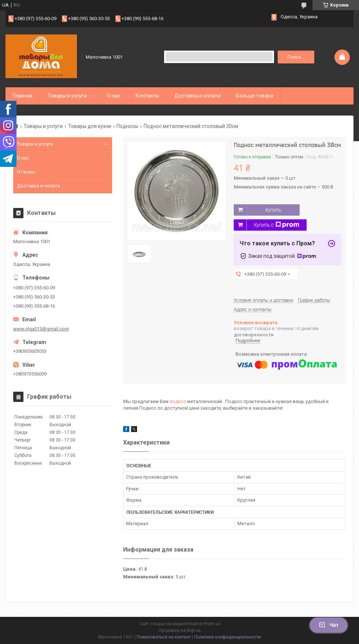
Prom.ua (212, 624)
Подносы (127, 126)
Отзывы (26, 172)
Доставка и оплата (197, 96)
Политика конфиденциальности (227, 637)
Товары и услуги (67, 96)
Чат (329, 625)
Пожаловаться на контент (164, 637)
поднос (178, 401)
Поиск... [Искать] (296, 57)
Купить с (277, 225)
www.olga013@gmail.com (41, 329)
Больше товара (255, 96)
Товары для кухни (90, 126)
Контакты (147, 96)
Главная (23, 96)
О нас (114, 96)
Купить (273, 210)
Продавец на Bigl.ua (180, 630)
